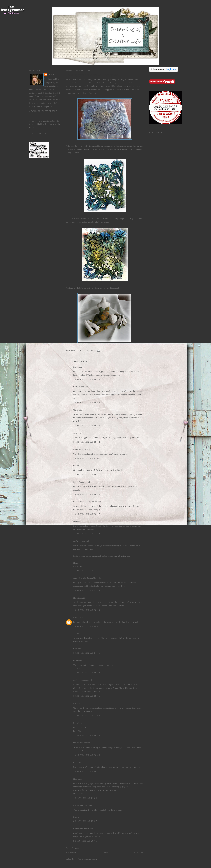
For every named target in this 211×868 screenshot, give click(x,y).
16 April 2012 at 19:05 (87, 696)
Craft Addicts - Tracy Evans (85, 502)
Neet (75, 779)
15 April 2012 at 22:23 (87, 590)
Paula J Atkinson (80, 680)
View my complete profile (43, 111)
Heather (77, 521)
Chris (76, 410)
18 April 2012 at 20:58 (87, 755)
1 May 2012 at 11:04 (85, 798)
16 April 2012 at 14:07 (87, 626)
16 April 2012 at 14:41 (87, 653)
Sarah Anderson (80, 482)
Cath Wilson (79, 387)
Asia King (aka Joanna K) (84, 578)
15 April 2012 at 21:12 (87, 534)
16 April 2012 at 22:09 (87, 716)
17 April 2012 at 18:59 (87, 735)
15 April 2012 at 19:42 (87, 442)
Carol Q (52, 74)
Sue (75, 466)
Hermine (77, 598)
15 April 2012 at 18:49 (87, 402)
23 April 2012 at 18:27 (87, 771)
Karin (76, 703)
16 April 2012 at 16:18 (87, 673)
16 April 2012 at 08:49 (87, 610)
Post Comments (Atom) (88, 859)
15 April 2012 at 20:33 (87, 494)
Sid (75, 367)
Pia (75, 723)
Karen (76, 617)
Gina (75, 762)
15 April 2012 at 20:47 (87, 514)
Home (105, 853)
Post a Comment (73, 848)
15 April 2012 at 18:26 (87, 379)
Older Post (139, 853)
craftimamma (79, 541)
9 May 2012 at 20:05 (85, 841)
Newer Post (71, 853)
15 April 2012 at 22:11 (87, 571)
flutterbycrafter (80, 449)
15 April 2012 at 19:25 (87, 426)
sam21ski (77, 634)
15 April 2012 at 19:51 (87, 475)
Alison (76, 433)
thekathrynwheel (80, 743)
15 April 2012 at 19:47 (87, 458)
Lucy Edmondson (81, 805)
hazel (76, 660)
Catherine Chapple (81, 828)
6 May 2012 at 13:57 (85, 821)
